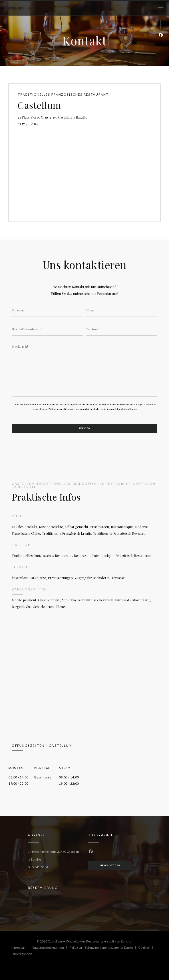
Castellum (14, 8)
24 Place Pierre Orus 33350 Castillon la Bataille (73, 117)
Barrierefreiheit (21, 954)
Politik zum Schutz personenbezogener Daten (104, 948)
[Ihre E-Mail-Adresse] (47, 329)
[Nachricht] (84, 369)
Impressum (21, 948)
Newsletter (110, 865)
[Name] (122, 310)
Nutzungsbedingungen (51, 948)
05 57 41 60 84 (28, 124)
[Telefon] (122, 329)
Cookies (147, 948)
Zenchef (127, 941)
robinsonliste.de (40, 409)
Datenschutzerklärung (126, 409)
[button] (161, 8)
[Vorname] (47, 310)
